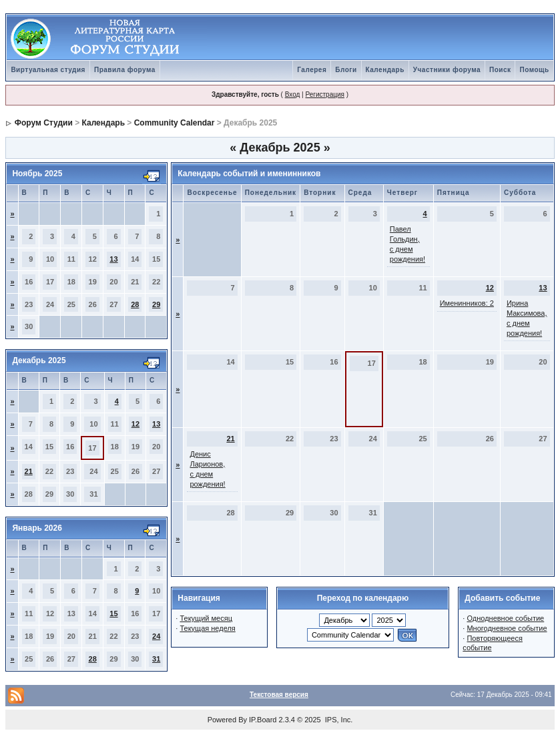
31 (156, 659)
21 (29, 471)
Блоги (346, 70)
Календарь (385, 70)
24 (156, 636)
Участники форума (447, 70)
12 (135, 424)
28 (135, 304)
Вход (293, 94)
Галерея (312, 70)
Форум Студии (44, 123)
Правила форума (125, 70)
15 (113, 613)
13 (113, 259)
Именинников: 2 (467, 303)
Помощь (534, 70)
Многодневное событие (507, 628)
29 (156, 304)
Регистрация (324, 94)
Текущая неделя (207, 628)
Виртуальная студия (48, 70)
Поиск (500, 70)
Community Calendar (175, 123)
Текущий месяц (206, 618)
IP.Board (263, 720)
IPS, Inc (338, 720)
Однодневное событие (505, 618)
